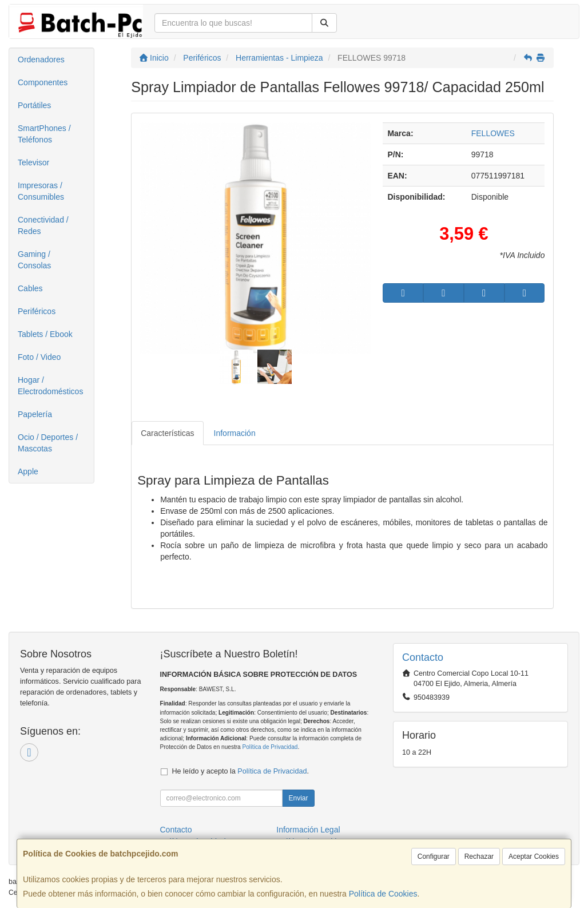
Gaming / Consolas (34, 260)
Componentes (43, 82)
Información (235, 433)
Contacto (176, 830)
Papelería (35, 414)
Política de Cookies (383, 894)
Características (167, 433)
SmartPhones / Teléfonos (44, 134)
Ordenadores (41, 60)
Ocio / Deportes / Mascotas (48, 443)
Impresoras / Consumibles (41, 191)
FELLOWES (493, 133)
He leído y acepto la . (241, 771)
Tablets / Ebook (45, 334)
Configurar (434, 857)
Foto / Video (39, 357)
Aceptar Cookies (534, 857)
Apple (28, 471)
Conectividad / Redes (43, 225)
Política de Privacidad (270, 747)
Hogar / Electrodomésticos (50, 386)
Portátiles (34, 105)
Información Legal (308, 830)
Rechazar (479, 857)
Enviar (298, 798)
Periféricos (37, 311)
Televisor (33, 162)
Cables (30, 288)
